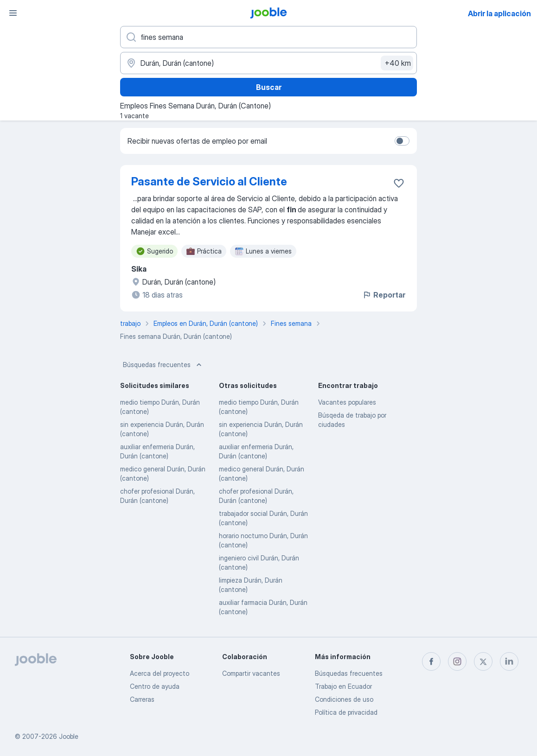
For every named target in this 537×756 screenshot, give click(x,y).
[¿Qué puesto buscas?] (268, 37)
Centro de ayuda (155, 686)
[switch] (402, 141)
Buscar (269, 87)
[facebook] (431, 661)
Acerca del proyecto (160, 673)
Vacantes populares (347, 402)
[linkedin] (509, 661)
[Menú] (13, 13)
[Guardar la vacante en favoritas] (399, 183)
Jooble (69, 736)
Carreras (142, 699)
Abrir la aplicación (499, 13)
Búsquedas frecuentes (163, 365)
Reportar (384, 295)
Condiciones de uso (344, 699)
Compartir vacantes (251, 673)
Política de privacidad (346, 712)
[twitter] (483, 661)
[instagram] (457, 661)
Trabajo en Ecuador (343, 686)
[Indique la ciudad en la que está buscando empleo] (268, 63)
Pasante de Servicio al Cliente (209, 181)
